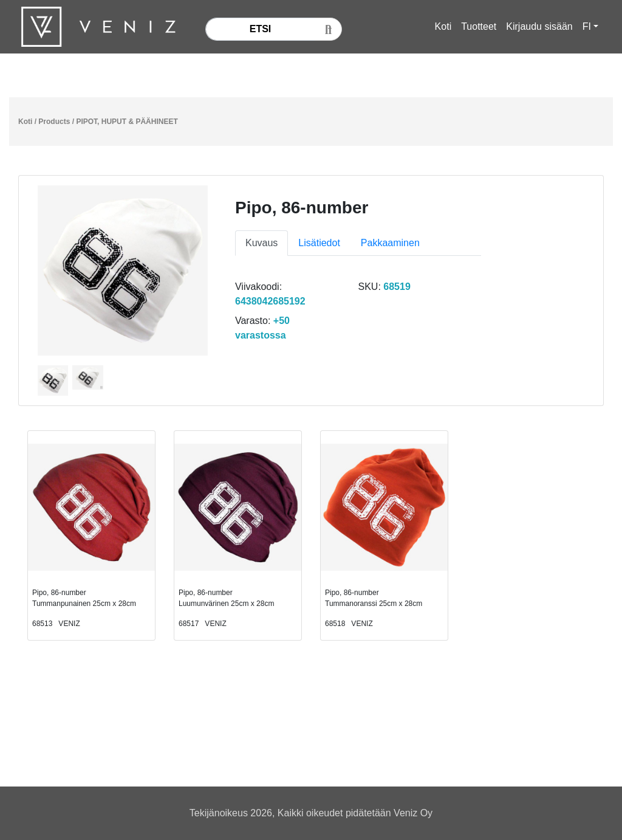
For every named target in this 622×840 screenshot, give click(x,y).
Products (54, 122)
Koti (443, 26)
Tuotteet (479, 26)
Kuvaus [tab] (261, 243)
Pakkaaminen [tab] (390, 243)
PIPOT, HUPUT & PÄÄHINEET (127, 122)
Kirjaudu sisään (539, 26)
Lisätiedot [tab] (319, 243)
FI (587, 26)
